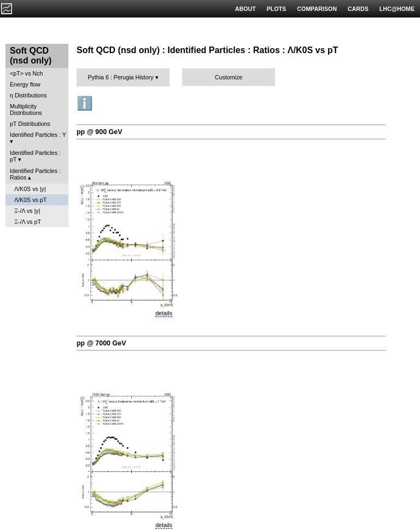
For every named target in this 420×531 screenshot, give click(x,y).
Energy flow (25, 84)
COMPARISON (317, 9)
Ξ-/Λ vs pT (28, 222)
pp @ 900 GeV (100, 132)
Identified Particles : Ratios (35, 174)
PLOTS (277, 9)
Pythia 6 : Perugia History (120, 77)
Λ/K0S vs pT (30, 200)
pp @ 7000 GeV (101, 343)
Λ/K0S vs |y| (30, 189)
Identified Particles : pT (35, 156)
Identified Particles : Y (38, 135)
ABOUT (246, 9)
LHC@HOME (397, 9)
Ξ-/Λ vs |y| (27, 211)
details (164, 313)
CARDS (358, 9)
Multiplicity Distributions (26, 109)
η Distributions (28, 95)
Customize (229, 77)
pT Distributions (30, 124)
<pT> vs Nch (26, 73)
